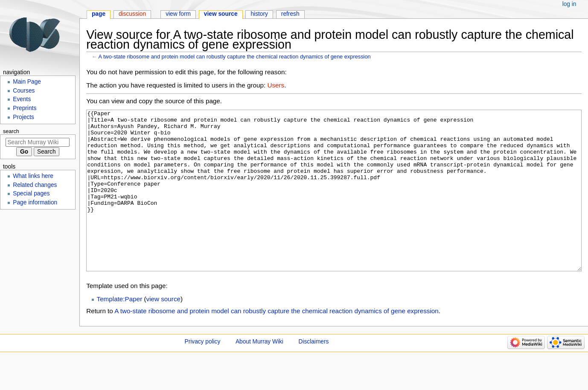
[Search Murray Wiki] (38, 142)
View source (221, 14)
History (259, 14)
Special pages (31, 194)
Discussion (132, 14)
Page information (35, 202)
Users (276, 85)
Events (22, 99)
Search (11, 131)
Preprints (25, 108)
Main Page (27, 82)
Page (99, 14)
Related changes (35, 185)
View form (178, 14)
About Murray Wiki (259, 374)
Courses (24, 91)
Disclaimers (314, 374)
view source (163, 331)
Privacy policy (203, 374)
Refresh (290, 14)
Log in (569, 4)
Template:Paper (120, 331)
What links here (33, 176)
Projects (23, 117)
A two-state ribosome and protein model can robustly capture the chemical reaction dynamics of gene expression (235, 57)
